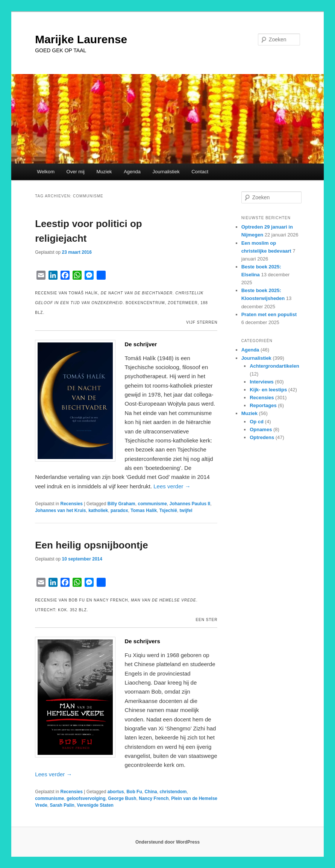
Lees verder (172, 486)
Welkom (46, 172)
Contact (200, 172)
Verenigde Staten (95, 805)
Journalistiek (166, 172)
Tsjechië (168, 510)
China (151, 792)
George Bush (122, 798)
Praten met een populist (269, 314)
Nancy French (154, 798)
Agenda (132, 172)
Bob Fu (134, 792)
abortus (116, 792)
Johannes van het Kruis (60, 510)
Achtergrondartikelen (274, 366)
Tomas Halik (144, 510)
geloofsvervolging (86, 798)
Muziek (104, 172)
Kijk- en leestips (268, 390)
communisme (152, 504)
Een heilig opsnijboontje (91, 545)
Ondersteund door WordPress (167, 842)
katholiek (98, 510)
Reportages (263, 405)
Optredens (262, 437)
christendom (173, 792)
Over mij (76, 172)
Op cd (257, 422)
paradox (119, 510)
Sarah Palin (62, 805)
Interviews (262, 382)
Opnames (261, 429)
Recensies (72, 504)
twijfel (186, 510)
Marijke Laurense (81, 39)
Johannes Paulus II (190, 504)
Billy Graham (121, 504)
